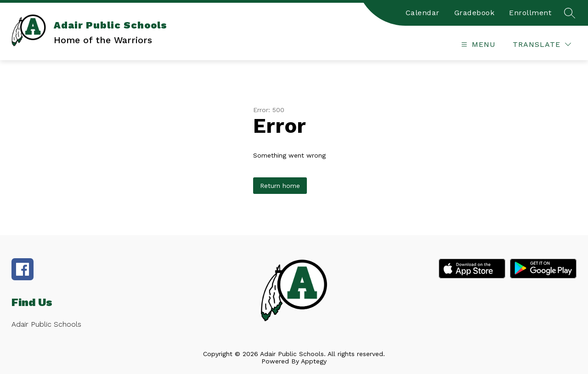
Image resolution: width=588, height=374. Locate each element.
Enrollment (530, 13)
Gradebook (475, 13)
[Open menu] (477, 44)
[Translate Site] (542, 44)
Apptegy (314, 361)
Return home (280, 186)
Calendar (423, 13)
